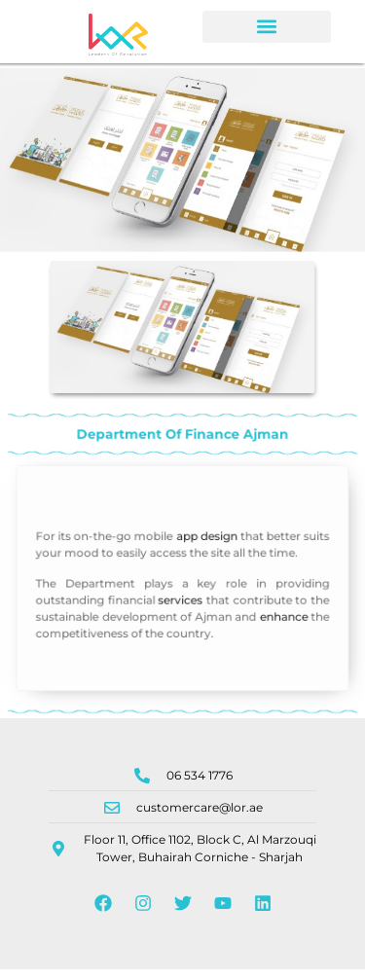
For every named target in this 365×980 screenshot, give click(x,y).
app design (204, 550)
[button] (267, 27)
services (180, 610)
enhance (276, 624)
